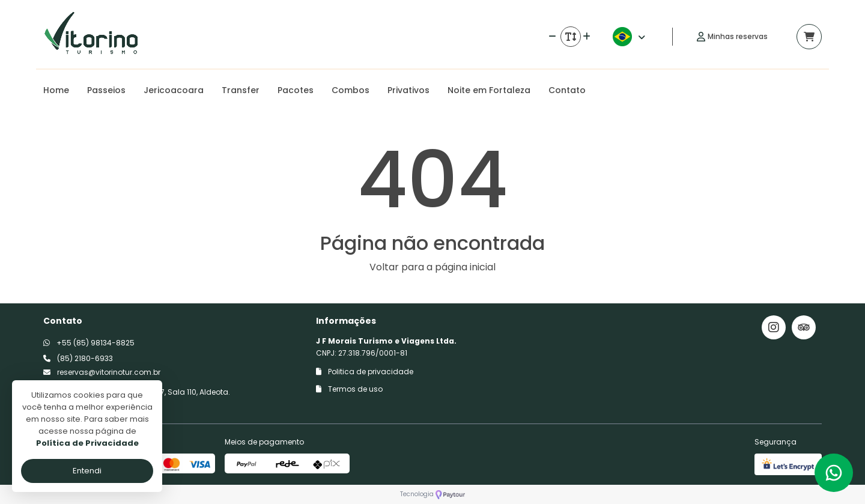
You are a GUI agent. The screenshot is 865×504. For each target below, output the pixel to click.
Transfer (241, 90)
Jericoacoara (174, 90)
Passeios (106, 90)
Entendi (87, 471)
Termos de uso (349, 389)
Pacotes (296, 90)
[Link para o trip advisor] (804, 327)
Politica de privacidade (365, 372)
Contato (567, 90)
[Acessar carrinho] (809, 37)
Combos (351, 90)
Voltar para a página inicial (432, 267)
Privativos (408, 90)
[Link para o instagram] (774, 327)
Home (56, 90)
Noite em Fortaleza (489, 90)
